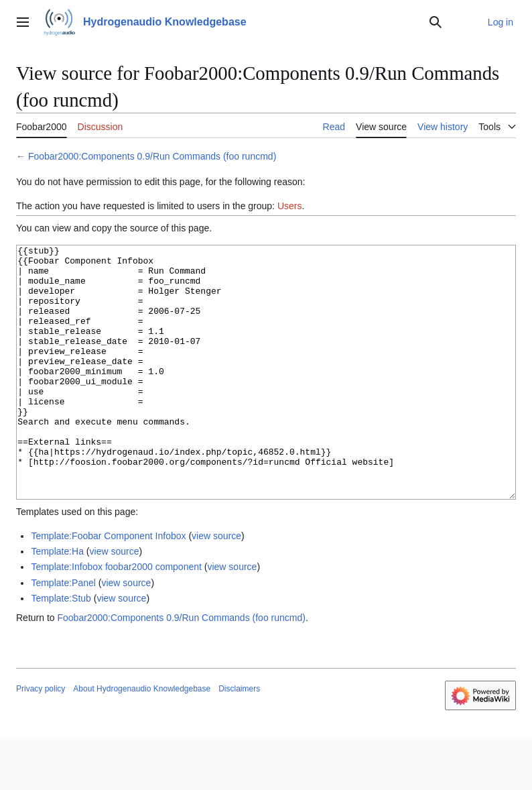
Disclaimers (239, 739)
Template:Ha (57, 602)
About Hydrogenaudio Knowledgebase (142, 739)
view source (216, 586)
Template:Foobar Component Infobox (108, 586)
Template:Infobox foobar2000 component (116, 617)
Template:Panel (63, 633)
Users (290, 206)
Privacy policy (41, 739)
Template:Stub (61, 648)
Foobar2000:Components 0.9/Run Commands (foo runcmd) (152, 156)
